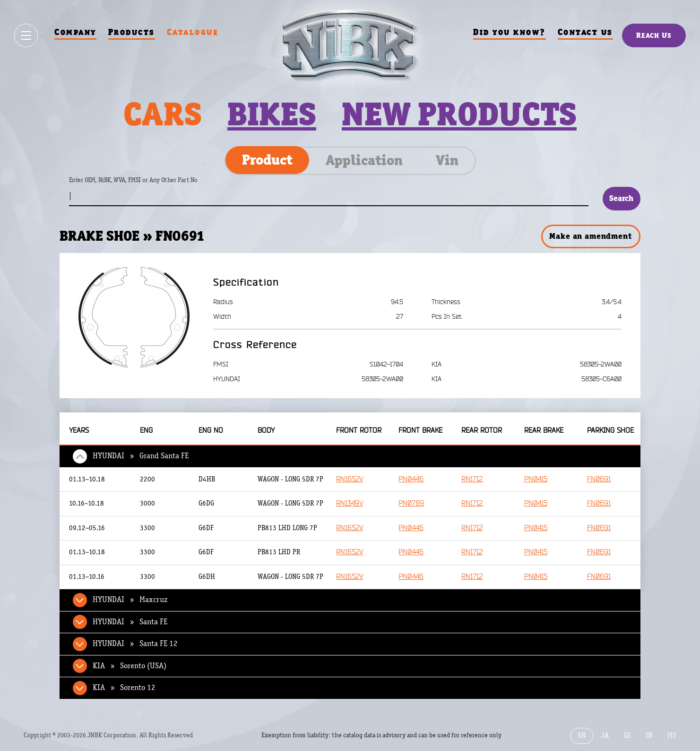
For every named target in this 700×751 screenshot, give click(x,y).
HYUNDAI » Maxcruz (130, 600)
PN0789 (411, 503)
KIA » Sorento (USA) (130, 666)
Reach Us (654, 35)
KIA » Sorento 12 (124, 688)
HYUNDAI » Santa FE (130, 622)
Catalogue (193, 32)
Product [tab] (267, 160)
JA (605, 736)
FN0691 (599, 479)
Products (132, 32)
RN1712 (472, 479)
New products (459, 114)
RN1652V (350, 479)
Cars (163, 114)
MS (672, 736)
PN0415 (536, 479)
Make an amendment (590, 236)
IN (649, 736)
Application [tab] (364, 160)
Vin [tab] (447, 160)
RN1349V (350, 503)
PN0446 (411, 479)
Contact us (585, 32)
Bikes (272, 114)
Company (75, 32)
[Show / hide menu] (26, 35)
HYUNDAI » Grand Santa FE (141, 456)
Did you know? (510, 32)
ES (627, 736)
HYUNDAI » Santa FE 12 (135, 644)
